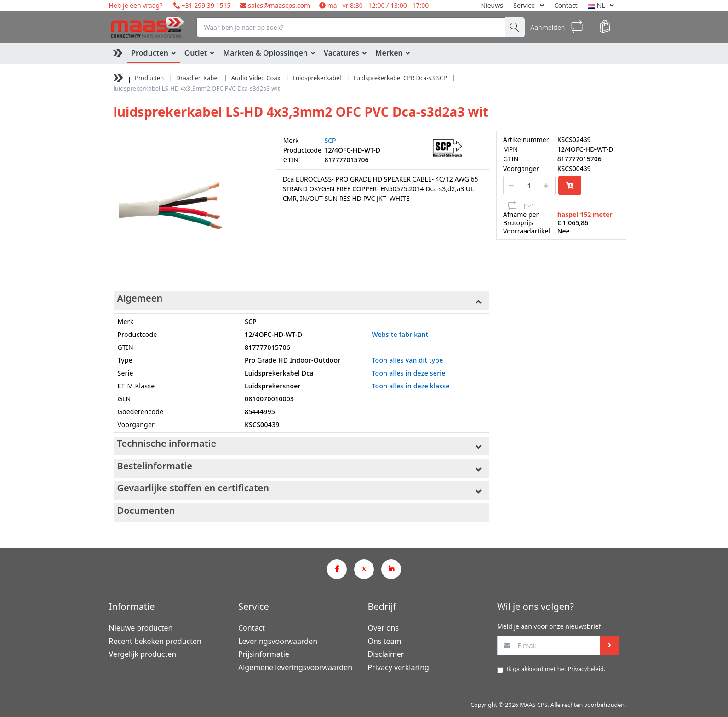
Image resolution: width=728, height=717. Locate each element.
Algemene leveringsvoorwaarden (295, 667)
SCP (330, 140)
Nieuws (492, 5)
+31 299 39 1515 (205, 5)
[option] (188, 205)
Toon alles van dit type (407, 360)
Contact (566, 5)
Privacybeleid (585, 669)
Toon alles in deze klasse (410, 386)
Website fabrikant (400, 334)
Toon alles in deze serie (408, 373)
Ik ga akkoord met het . (556, 669)
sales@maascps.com (279, 5)
